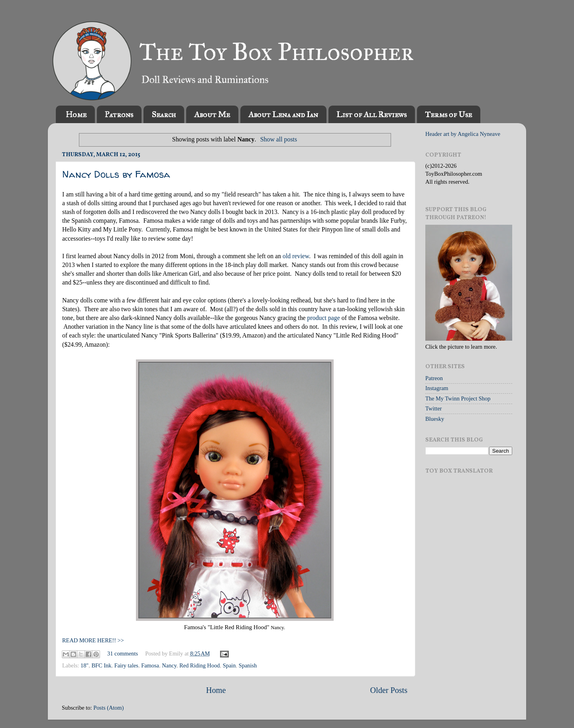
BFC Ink (101, 665)
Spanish (248, 665)
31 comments (123, 653)
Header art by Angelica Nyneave (463, 134)
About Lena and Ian (283, 114)
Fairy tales (126, 665)
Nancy (169, 665)
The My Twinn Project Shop (458, 398)
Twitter (433, 408)
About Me (212, 114)
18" (85, 665)
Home (76, 114)
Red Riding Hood (200, 665)
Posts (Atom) (108, 708)
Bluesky (435, 419)
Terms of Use (448, 114)
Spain (229, 665)
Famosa (150, 665)
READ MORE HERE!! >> (93, 640)
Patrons (119, 114)
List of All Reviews (372, 114)
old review (296, 256)
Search (164, 114)
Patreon (434, 378)
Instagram (437, 388)
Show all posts (279, 139)
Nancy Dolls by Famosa (116, 174)
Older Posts (389, 690)
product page (324, 318)
